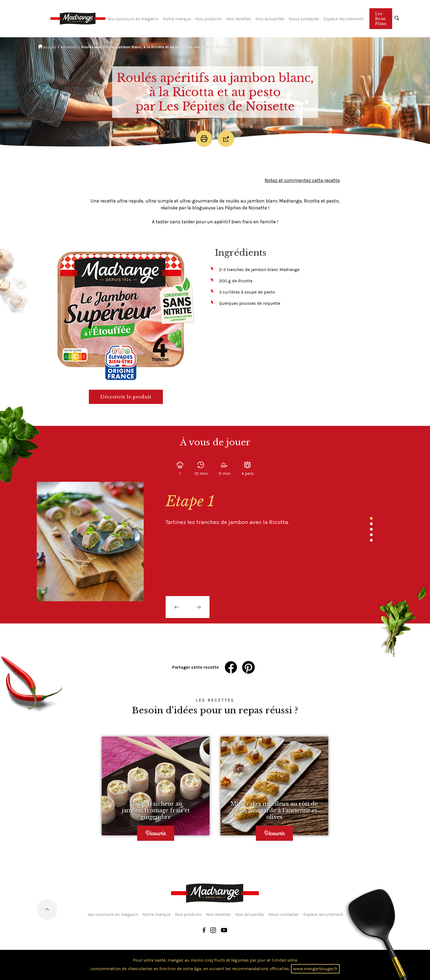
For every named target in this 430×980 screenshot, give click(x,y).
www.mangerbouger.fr (315, 969)
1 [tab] (371, 519)
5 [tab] (371, 540)
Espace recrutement (343, 19)
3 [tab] (371, 529)
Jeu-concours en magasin (133, 19)
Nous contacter (304, 19)
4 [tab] (371, 535)
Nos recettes (239, 19)
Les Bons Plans (381, 19)
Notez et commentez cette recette (302, 180)
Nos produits (209, 19)
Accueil (47, 47)
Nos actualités (270, 19)
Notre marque (177, 19)
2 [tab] (371, 524)
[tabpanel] (251, 509)
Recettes (69, 47)
